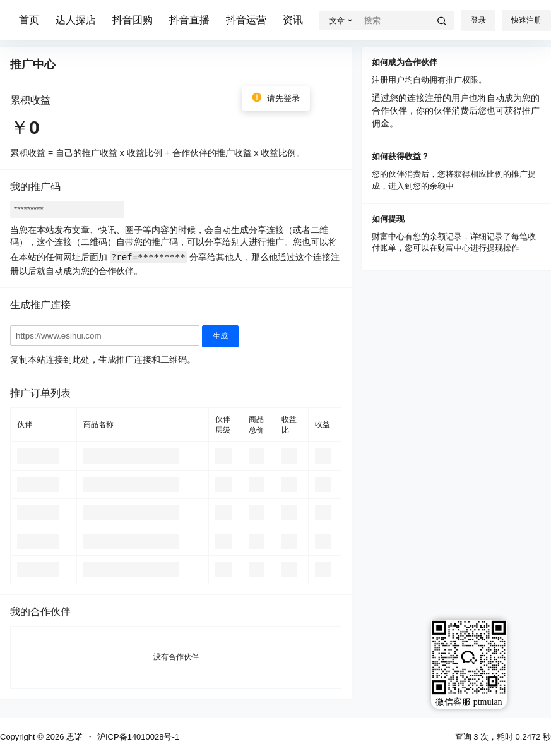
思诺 (73, 737)
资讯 (293, 20)
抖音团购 (133, 20)
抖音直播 (189, 20)
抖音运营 (246, 20)
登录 (478, 20)
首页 (29, 20)
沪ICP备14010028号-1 (138, 737)
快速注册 (526, 20)
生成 (220, 336)
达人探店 (76, 20)
